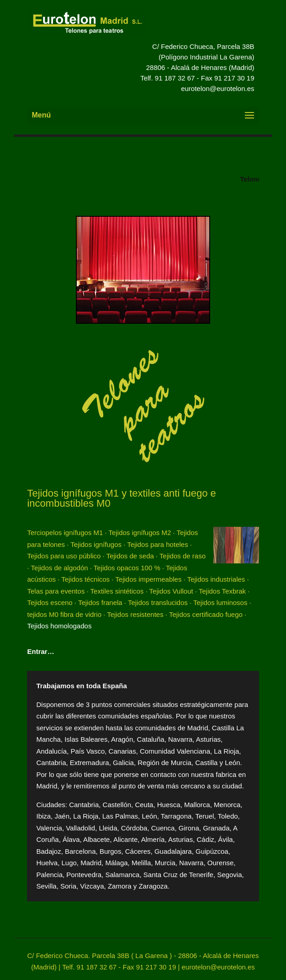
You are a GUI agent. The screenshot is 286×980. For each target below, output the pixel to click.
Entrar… (40, 651)
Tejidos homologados (59, 626)
